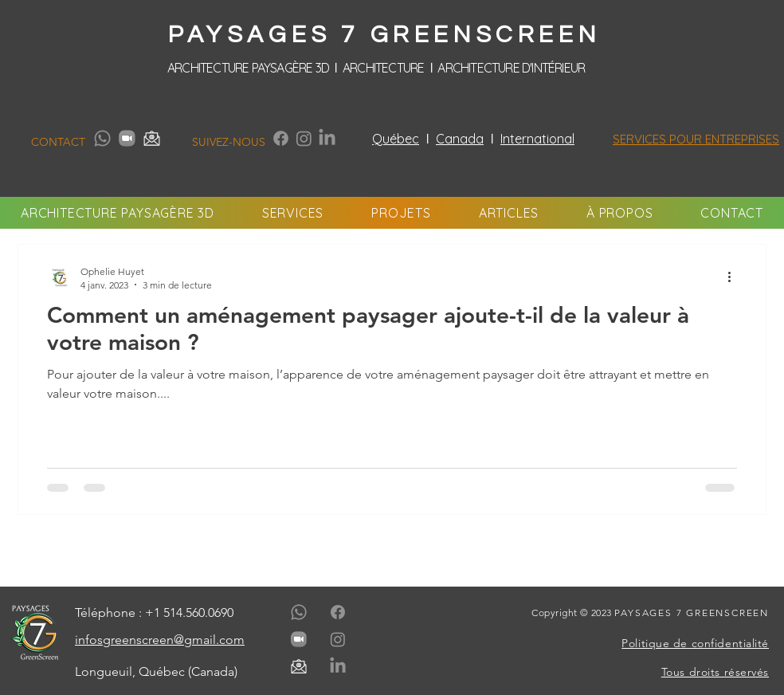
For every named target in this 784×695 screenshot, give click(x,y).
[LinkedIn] (327, 138)
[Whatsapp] (102, 138)
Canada (460, 139)
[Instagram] (304, 138)
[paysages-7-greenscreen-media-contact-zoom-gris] (127, 138)
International (537, 139)
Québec (396, 139)
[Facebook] (281, 138)
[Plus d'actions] (735, 277)
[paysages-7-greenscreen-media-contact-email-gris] (152, 138)
